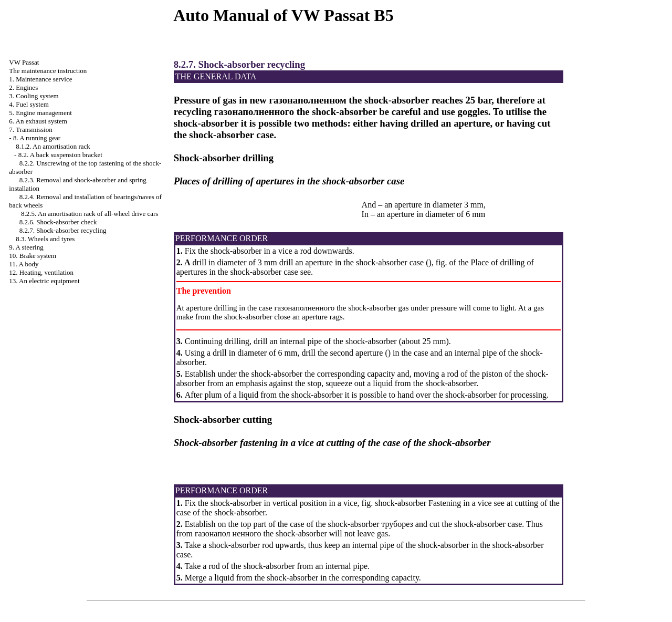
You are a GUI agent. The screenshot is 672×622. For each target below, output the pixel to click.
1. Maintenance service (40, 79)
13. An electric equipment (44, 281)
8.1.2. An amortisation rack (53, 146)
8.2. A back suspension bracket (60, 155)
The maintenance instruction (48, 71)
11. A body (24, 264)
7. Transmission (30, 129)
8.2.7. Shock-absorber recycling (63, 230)
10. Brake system (33, 256)
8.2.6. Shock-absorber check (58, 222)
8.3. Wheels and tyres (45, 239)
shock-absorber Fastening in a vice (433, 503)
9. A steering (26, 247)
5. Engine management (40, 113)
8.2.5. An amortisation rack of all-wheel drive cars (90, 214)
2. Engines (23, 87)
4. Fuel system (29, 104)
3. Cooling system (34, 96)
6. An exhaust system (38, 121)
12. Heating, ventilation (41, 272)
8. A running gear (37, 138)
